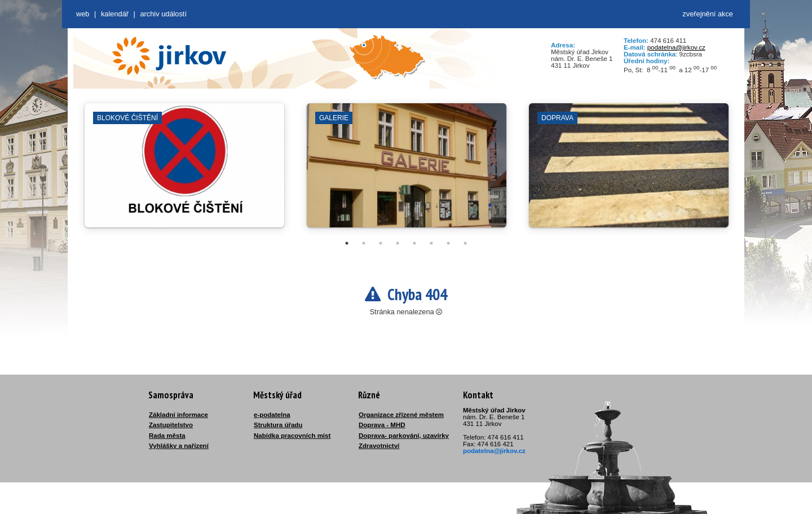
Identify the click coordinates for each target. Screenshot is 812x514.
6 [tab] (431, 243)
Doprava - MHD (382, 425)
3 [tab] (381, 243)
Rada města (167, 436)
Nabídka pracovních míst (292, 436)
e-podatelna (272, 415)
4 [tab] (398, 243)
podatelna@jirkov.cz (676, 47)
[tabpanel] (184, 171)
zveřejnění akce (708, 14)
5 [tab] (414, 243)
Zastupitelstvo (171, 425)
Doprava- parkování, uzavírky (404, 436)
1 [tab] (347, 243)
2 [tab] (364, 243)
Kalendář (115, 14)
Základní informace (178, 415)
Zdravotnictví (379, 446)
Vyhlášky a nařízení (179, 446)
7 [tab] (448, 243)
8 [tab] (465, 243)
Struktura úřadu (278, 425)
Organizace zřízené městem (401, 415)
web (83, 14)
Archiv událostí (163, 14)
